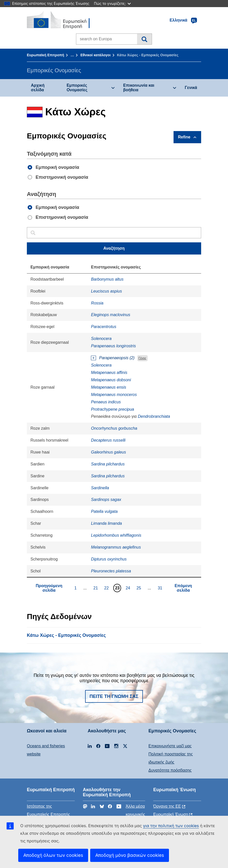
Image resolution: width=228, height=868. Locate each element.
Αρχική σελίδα (38, 88)
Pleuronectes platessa (111, 571)
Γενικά (191, 88)
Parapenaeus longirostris (113, 346)
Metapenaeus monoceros (114, 395)
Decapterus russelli (108, 440)
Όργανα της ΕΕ (167, 806)
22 (107, 588)
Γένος (142, 358)
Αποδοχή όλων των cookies (53, 855)
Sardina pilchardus (108, 464)
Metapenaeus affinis (109, 373)
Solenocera (101, 339)
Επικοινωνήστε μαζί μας (170, 746)
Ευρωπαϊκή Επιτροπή (45, 55)
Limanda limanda (106, 523)
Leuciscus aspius (106, 291)
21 (96, 588)
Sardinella (100, 488)
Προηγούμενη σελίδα (49, 588)
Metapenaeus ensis (109, 387)
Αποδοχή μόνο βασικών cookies (130, 855)
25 (139, 588)
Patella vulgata (104, 511)
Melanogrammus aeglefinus (116, 547)
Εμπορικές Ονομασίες (77, 88)
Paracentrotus (104, 327)
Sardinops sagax (106, 500)
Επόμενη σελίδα (183, 588)
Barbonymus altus (107, 279)
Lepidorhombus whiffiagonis (116, 535)
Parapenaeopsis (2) (117, 358)
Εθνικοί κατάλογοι (95, 55)
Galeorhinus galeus (108, 452)
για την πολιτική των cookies (171, 826)
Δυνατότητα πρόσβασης (170, 770)
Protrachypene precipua (112, 409)
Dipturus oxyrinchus (109, 559)
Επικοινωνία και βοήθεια (139, 88)
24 (129, 588)
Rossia (97, 303)
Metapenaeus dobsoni (111, 380)
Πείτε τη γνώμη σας (114, 696)
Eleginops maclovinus (111, 315)
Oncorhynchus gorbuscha (114, 428)
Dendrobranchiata (154, 416)
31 (161, 588)
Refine (184, 137)
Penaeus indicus (106, 402)
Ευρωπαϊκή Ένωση (171, 814)
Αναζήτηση (144, 39)
